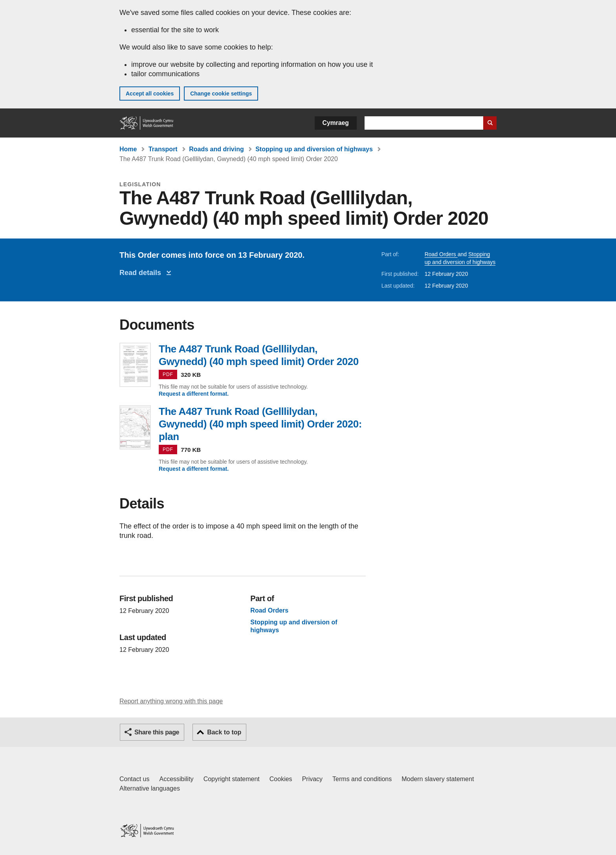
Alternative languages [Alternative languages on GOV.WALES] (150, 788)
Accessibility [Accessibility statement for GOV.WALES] (176, 779)
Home (128, 149)
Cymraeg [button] (336, 123)
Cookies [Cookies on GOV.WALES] (281, 779)
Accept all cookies (150, 94)
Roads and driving (216, 149)
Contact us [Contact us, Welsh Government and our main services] (134, 779)
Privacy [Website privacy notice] (312, 779)
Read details (142, 273)
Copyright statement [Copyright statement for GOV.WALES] (232, 779)
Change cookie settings (221, 94)
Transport (163, 149)
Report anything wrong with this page (171, 701)
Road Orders (441, 254)
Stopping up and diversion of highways (314, 149)
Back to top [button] (224, 732)
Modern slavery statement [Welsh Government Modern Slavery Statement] (438, 779)
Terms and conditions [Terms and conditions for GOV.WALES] (362, 779)
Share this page (157, 732)
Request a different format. (194, 394)
